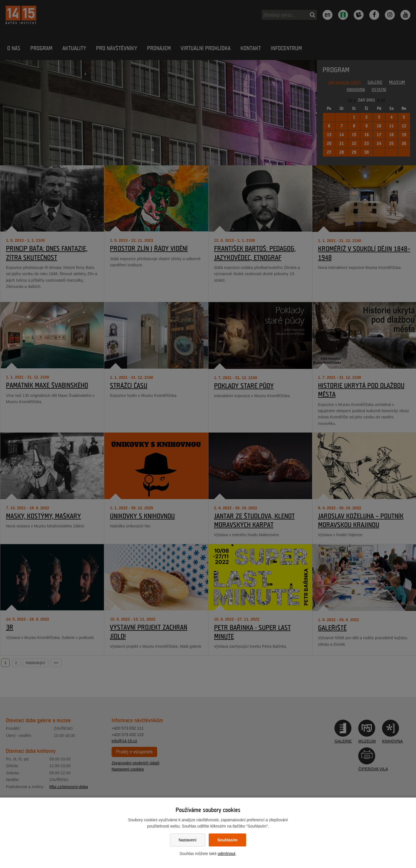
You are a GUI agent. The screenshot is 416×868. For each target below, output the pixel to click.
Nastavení (188, 840)
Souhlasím (228, 840)
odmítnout (227, 854)
